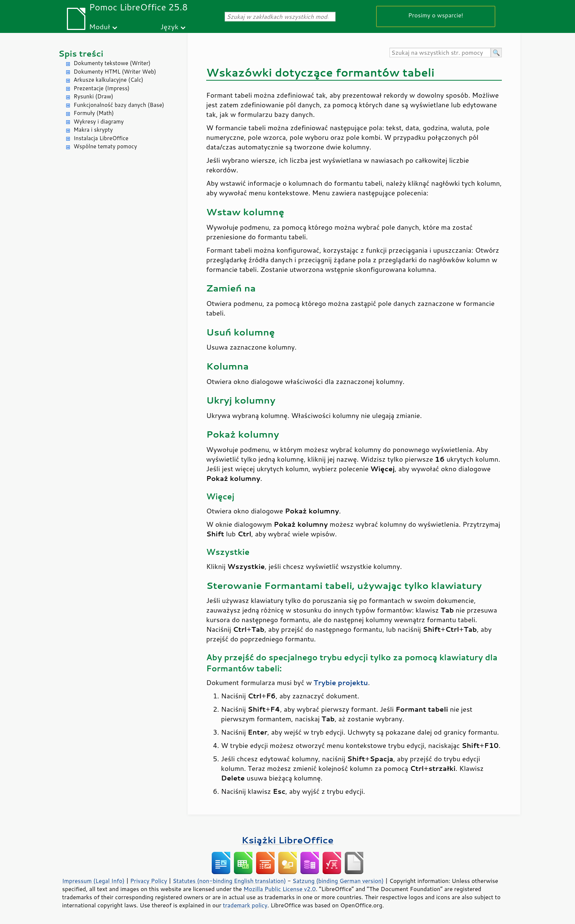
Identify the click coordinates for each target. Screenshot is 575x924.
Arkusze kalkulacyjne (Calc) (108, 80)
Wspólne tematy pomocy (105, 146)
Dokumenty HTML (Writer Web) (115, 72)
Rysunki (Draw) (93, 96)
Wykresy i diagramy (99, 122)
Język (169, 26)
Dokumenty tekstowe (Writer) (112, 63)
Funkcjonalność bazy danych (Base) (119, 105)
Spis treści (81, 53)
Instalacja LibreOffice (101, 138)
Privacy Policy (149, 881)
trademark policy (245, 905)
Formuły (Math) (94, 113)
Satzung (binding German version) (338, 881)
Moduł (100, 26)
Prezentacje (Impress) (102, 88)
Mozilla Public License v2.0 (280, 889)
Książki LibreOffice (288, 840)
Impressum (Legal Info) (93, 881)
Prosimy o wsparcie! (436, 15)
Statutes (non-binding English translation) (229, 881)
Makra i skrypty (93, 130)
